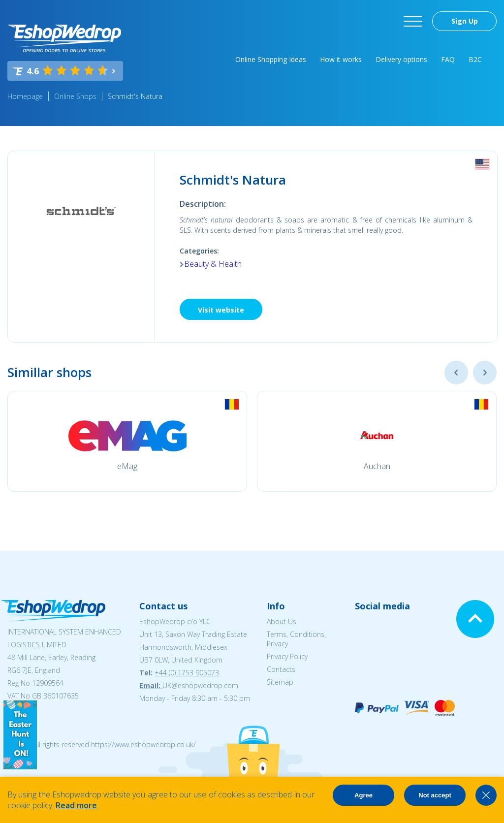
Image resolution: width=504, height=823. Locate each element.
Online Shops (75, 96)
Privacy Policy (287, 656)
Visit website (221, 310)
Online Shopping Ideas (271, 59)
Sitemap (280, 682)
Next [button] (485, 373)
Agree (363, 795)
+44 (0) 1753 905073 (187, 673)
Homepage (25, 96)
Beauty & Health (213, 264)
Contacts (281, 669)
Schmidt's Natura (135, 96)
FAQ (448, 59)
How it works (341, 59)
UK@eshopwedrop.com (200, 685)
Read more (76, 805)
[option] (127, 441)
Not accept (435, 795)
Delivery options (401, 59)
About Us (282, 621)
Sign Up (465, 21)
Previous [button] (456, 373)
